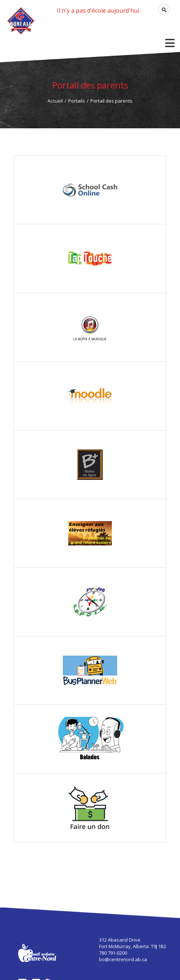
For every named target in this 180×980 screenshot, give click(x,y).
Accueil (55, 101)
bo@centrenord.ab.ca (123, 959)
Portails (77, 101)
